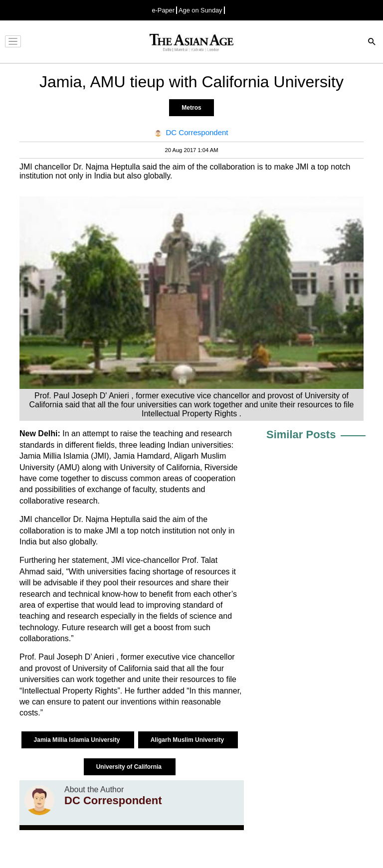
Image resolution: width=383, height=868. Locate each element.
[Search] (372, 43)
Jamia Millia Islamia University (78, 740)
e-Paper (163, 10)
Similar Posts (301, 434)
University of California (130, 767)
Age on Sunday (200, 10)
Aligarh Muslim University (188, 740)
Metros (191, 108)
